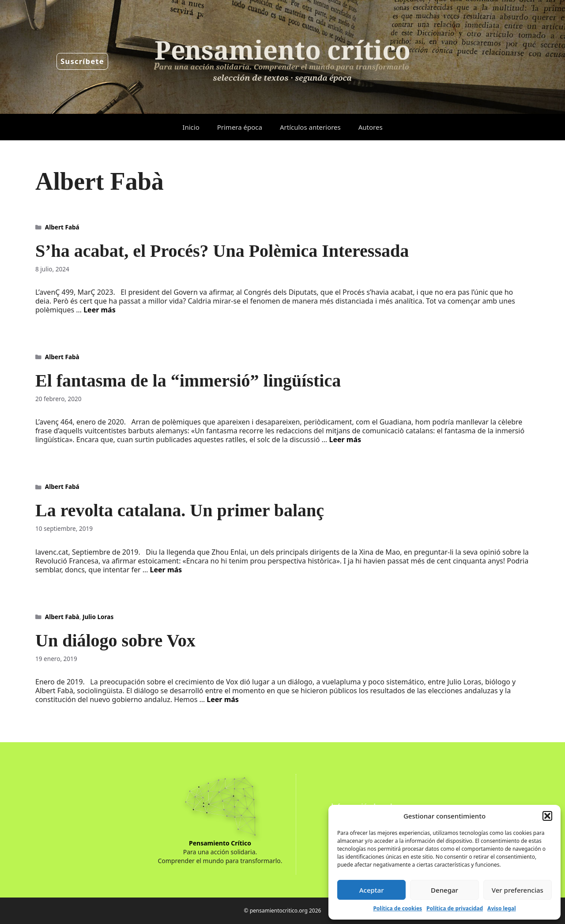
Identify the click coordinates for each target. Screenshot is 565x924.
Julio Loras (98, 617)
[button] (547, 816)
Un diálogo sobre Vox (115, 640)
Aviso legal (501, 908)
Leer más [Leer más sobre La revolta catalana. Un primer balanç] (166, 570)
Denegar (444, 890)
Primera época (240, 127)
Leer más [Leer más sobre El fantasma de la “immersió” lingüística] (345, 439)
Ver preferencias (518, 890)
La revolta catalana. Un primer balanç (180, 510)
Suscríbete (82, 61)
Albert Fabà (62, 357)
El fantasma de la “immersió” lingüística (188, 381)
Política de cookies (397, 908)
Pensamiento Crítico (220, 843)
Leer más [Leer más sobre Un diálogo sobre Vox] (223, 699)
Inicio (191, 127)
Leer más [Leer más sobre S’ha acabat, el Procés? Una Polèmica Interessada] (100, 310)
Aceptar (372, 890)
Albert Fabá (62, 227)
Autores (371, 127)
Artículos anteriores (310, 127)
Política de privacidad (455, 908)
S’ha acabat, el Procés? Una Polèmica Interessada (222, 251)
